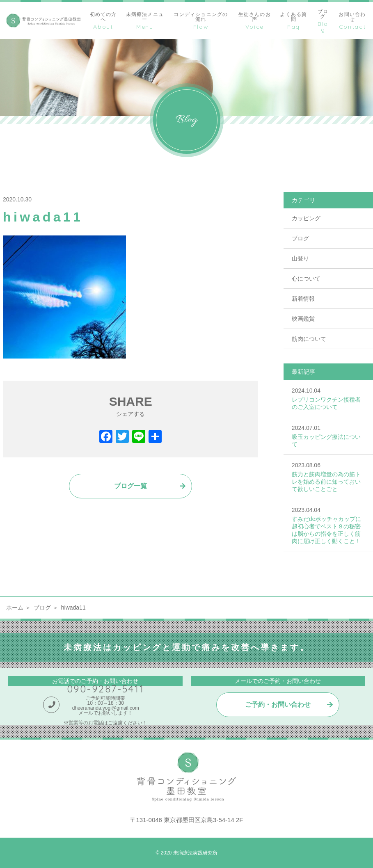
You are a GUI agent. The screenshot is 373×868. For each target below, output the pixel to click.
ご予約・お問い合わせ (278, 705)
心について (306, 279)
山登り (300, 258)
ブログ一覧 (130, 486)
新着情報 (303, 299)
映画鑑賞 (303, 319)
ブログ (300, 238)
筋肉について (309, 339)
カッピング (306, 218)
